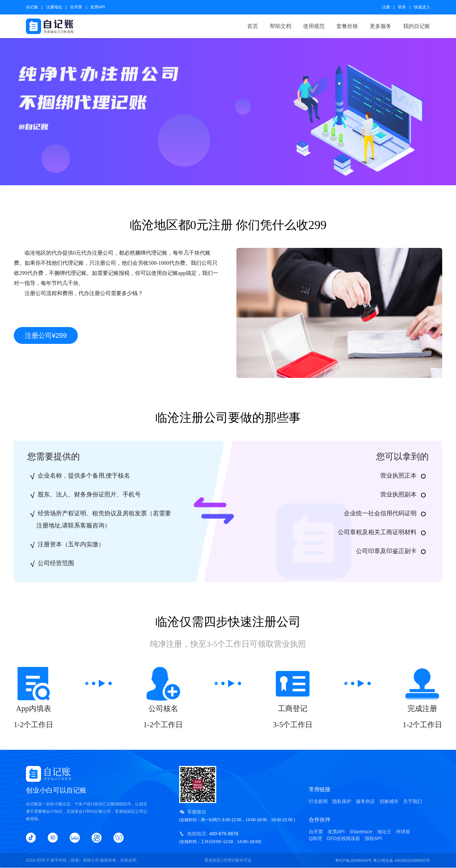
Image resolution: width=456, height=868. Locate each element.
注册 (386, 7)
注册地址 (54, 7)
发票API (97, 7)
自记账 (32, 7)
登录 (402, 7)
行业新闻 (318, 801)
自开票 (76, 7)
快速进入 (422, 7)
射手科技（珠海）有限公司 (75, 860)
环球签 (403, 832)
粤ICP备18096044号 (353, 861)
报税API (373, 838)
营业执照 (213, 860)
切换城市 (389, 801)
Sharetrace (361, 832)
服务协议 (365, 801)
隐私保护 (342, 801)
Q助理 (315, 838)
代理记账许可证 (237, 860)
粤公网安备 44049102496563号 (402, 861)
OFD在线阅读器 (344, 838)
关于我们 (413, 801)
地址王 (384, 832)
